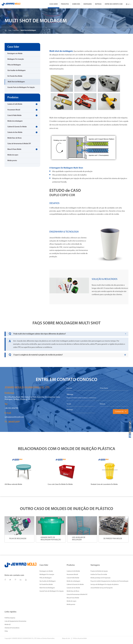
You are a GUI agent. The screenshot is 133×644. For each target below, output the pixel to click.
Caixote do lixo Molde (15, 132)
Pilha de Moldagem (14, 65)
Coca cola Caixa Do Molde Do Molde (60, 484)
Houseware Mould (14, 110)
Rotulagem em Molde (15, 54)
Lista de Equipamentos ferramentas (15, 621)
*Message (70, 394)
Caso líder (54, 4)
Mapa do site (66, 638)
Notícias (98, 4)
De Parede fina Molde (15, 76)
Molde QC (8, 625)
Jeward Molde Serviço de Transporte (102, 588)
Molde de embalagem (15, 121)
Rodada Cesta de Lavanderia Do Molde (104, 484)
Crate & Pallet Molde (14, 115)
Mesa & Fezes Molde (14, 149)
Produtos (65, 4)
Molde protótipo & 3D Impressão (100, 578)
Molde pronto (12, 161)
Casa (10, 30)
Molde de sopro (13, 155)
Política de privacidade (80, 638)
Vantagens (88, 4)
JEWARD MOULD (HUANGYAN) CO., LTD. (24, 638)
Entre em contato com (114, 4)
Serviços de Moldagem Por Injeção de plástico (105, 585)
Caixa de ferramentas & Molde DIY (19, 144)
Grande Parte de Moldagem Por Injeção (21, 87)
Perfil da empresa (10, 618)
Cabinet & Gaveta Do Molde (17, 127)
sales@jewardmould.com (14, 417)
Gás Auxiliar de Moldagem (16, 71)
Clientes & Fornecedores (12, 628)
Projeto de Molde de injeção (99, 571)
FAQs (6, 631)
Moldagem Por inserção (16, 59)
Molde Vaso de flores (14, 138)
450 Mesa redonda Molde (13, 484)
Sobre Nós (76, 4)
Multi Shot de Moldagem (28, 30)
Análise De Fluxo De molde (99, 575)
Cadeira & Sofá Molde (15, 104)
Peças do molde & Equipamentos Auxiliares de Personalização (109, 581)
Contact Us (121, 412)
